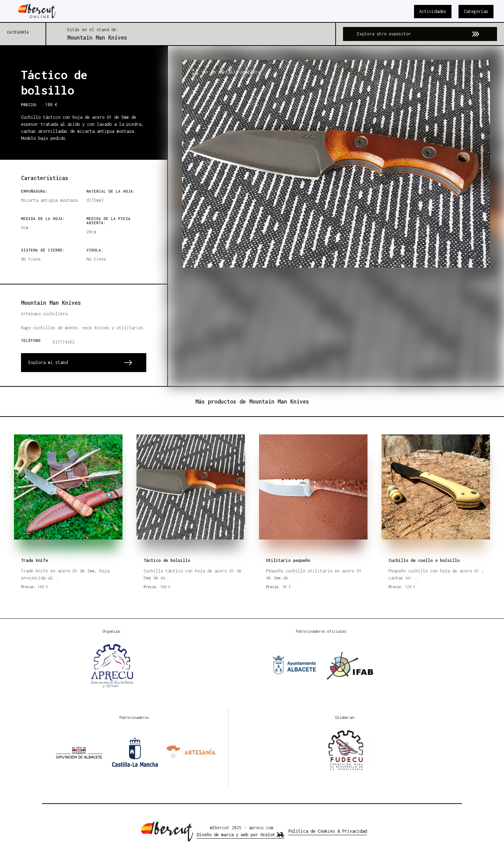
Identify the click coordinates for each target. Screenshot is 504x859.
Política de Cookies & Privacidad (328, 831)
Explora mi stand (48, 362)
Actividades (433, 11)
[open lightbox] (336, 216)
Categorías (476, 11)
